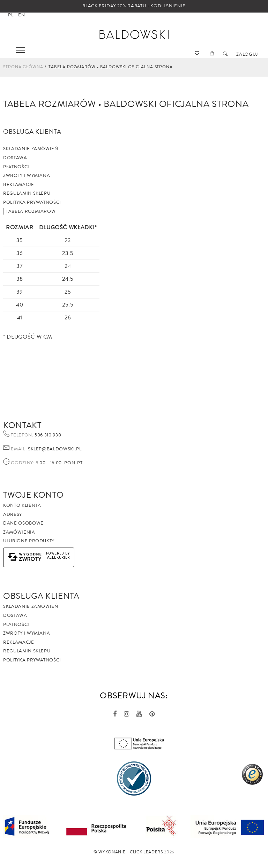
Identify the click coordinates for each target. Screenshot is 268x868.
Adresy (13, 514)
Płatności (16, 167)
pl (11, 15)
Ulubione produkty (29, 541)
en (21, 15)
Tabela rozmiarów (31, 211)
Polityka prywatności (32, 202)
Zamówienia (19, 532)
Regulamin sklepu (27, 193)
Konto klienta (22, 505)
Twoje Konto (33, 495)
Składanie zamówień (31, 149)
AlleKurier (59, 557)
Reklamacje (19, 185)
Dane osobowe (23, 523)
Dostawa (15, 158)
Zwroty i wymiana (27, 176)
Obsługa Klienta (41, 596)
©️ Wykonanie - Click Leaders (128, 852)
